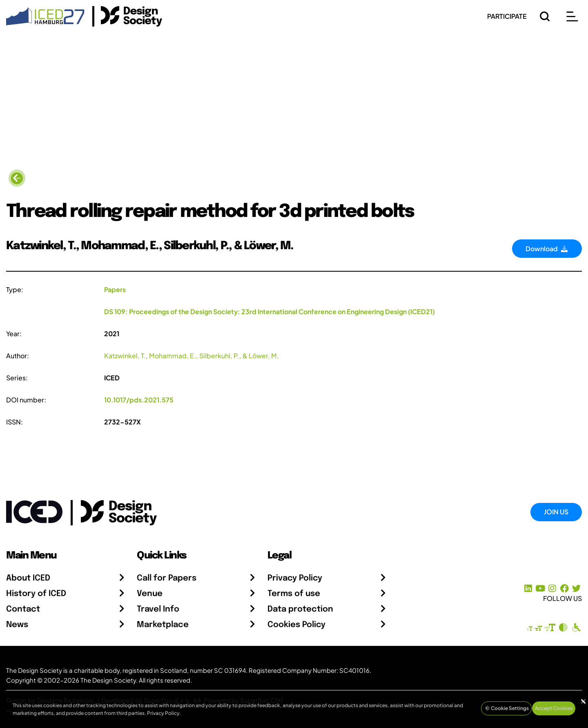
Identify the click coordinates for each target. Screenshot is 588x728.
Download (547, 249)
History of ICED (36, 594)
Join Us (556, 512)
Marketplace (163, 625)
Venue (150, 594)
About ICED (28, 578)
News (17, 625)
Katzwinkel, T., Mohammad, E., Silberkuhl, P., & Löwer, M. (192, 356)
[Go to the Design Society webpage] (110, 511)
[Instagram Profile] (552, 588)
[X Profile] (576, 588)
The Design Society (108, 680)
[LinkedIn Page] (528, 588)
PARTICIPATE (507, 16)
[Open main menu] (572, 16)
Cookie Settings (506, 708)
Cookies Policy (296, 625)
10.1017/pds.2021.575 (139, 400)
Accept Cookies (554, 708)
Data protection (300, 609)
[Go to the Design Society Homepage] (127, 16)
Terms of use (294, 594)
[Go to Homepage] (45, 15)
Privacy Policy (295, 578)
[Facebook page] (565, 588)
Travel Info (158, 609)
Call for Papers (167, 578)
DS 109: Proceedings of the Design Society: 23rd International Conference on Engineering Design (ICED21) (269, 312)
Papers (115, 289)
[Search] (545, 16)
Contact (23, 609)
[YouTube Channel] (540, 588)
